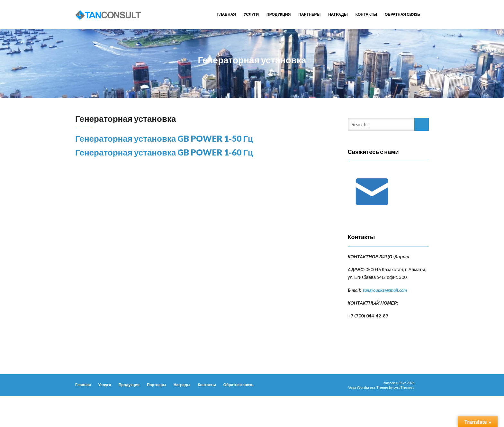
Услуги (251, 14)
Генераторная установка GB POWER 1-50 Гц (164, 138)
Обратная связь (402, 14)
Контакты (366, 14)
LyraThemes (404, 387)
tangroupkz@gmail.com (385, 290)
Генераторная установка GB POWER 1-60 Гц (164, 152)
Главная (227, 14)
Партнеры (309, 14)
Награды (338, 14)
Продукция (279, 14)
